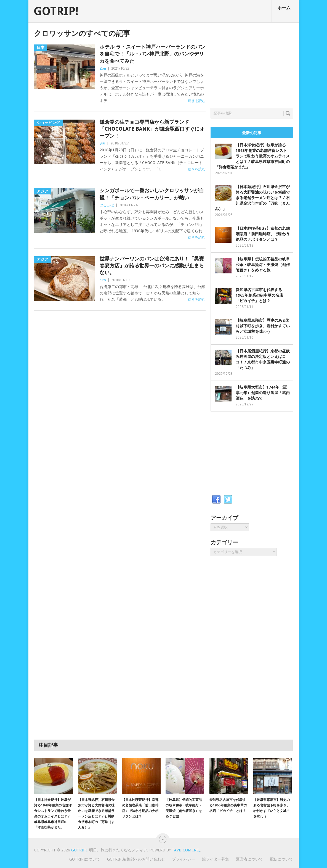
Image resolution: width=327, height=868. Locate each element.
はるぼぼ (107, 205)
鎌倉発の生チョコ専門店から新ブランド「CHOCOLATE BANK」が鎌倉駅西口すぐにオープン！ (152, 129)
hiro (103, 280)
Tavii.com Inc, (186, 850)
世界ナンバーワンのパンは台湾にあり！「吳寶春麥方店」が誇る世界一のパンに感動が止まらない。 (152, 266)
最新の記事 (252, 133)
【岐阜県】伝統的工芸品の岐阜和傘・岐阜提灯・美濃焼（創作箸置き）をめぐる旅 (263, 265)
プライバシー (184, 859)
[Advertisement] (252, 64)
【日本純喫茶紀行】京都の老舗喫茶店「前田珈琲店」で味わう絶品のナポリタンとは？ (263, 234)
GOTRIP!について (85, 859)
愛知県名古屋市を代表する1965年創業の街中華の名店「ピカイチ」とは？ (259, 295)
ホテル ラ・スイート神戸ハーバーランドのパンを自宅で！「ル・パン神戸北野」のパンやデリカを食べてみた (152, 54)
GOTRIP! (56, 11)
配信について (281, 859)
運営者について (249, 859)
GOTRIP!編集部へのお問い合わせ (136, 859)
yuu (102, 143)
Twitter (228, 500)
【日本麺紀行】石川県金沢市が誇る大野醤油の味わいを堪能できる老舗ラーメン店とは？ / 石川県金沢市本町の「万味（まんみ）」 (252, 198)
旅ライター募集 (216, 859)
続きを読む (197, 101)
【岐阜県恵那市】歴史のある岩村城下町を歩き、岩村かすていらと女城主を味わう (263, 326)
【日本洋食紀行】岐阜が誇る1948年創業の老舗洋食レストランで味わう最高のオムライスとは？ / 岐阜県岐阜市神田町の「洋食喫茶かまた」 (252, 156)
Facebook (216, 500)
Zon (103, 68)
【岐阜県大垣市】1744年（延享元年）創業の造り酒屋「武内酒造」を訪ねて (263, 393)
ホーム (284, 8)
